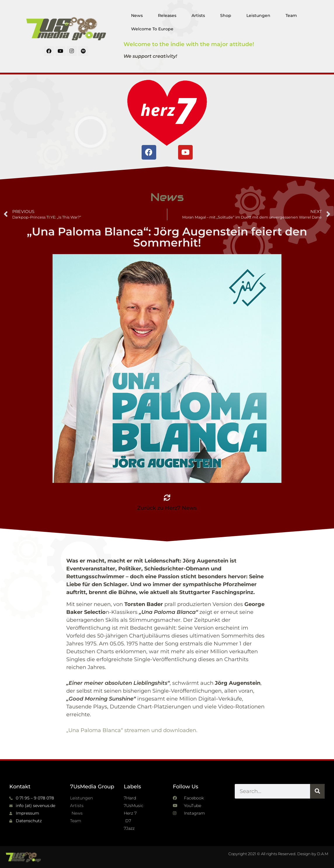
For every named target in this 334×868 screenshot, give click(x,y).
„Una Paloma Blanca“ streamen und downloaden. (132, 730)
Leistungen (258, 15)
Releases (167, 15)
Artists (198, 15)
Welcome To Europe (152, 29)
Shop (226, 15)
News (137, 15)
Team (291, 15)
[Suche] (317, 791)
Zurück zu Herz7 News (167, 508)
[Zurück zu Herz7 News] (167, 498)
